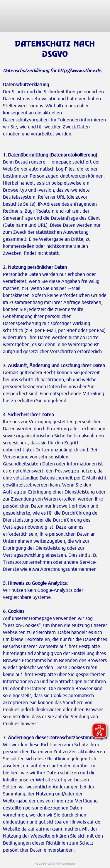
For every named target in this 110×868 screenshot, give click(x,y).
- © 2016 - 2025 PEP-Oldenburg (55, 864)
